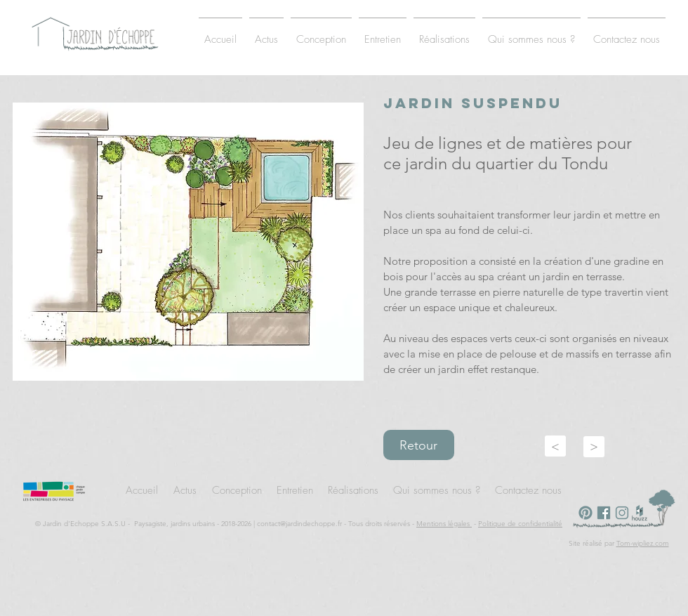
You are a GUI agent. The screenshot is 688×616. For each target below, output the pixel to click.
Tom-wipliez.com (643, 543)
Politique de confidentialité (520, 524)
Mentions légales (444, 524)
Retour (418, 445)
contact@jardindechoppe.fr (299, 524)
